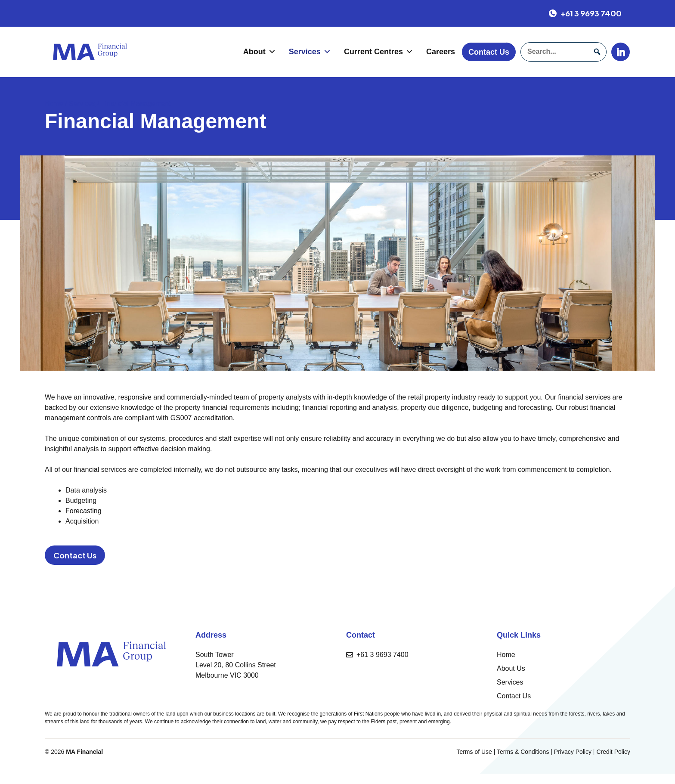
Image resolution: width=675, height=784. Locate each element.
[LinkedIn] (621, 52)
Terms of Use (474, 752)
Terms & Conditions (523, 752)
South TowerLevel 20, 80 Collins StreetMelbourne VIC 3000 (236, 665)
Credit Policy (613, 752)
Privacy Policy (573, 752)
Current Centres (379, 52)
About (260, 52)
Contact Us (489, 52)
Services (310, 52)
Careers (441, 52)
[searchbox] (564, 52)
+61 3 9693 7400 (382, 655)
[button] (597, 52)
